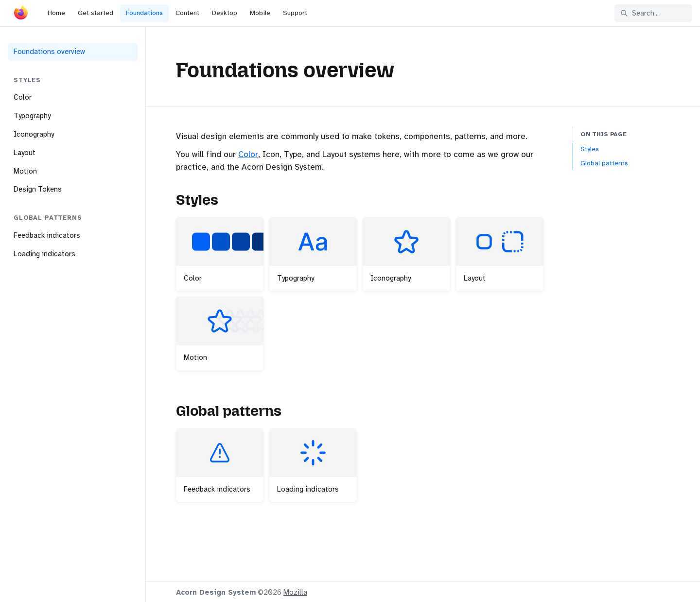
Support (295, 13)
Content (187, 13)
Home (56, 13)
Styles (590, 149)
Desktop (225, 13)
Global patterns (604, 163)
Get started (96, 13)
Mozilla (295, 592)
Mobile (260, 13)
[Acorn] (21, 15)
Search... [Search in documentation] (639, 13)
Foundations (144, 13)
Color (248, 154)
